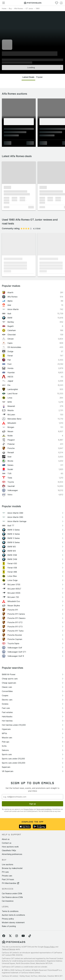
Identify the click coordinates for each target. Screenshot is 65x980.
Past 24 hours (8, 879)
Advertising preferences (12, 854)
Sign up (33, 804)
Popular (39, 77)
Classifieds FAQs (9, 850)
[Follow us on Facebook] (4, 936)
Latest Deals (28, 77)
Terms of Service (9, 949)
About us (6, 839)
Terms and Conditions (44, 809)
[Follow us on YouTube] (23, 936)
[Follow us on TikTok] (30, 936)
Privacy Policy (28, 809)
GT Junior (29, 8)
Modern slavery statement (13, 922)
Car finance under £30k (12, 893)
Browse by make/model (12, 868)
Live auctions (8, 864)
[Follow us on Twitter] (10, 936)
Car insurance (8, 901)
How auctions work (10, 847)
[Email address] (32, 797)
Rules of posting (9, 926)
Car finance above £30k (12, 897)
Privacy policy (8, 919)
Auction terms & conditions (13, 915)
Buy (10, 8)
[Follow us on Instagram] (17, 936)
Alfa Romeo (19, 8)
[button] (19, 173)
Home (4, 8)
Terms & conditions (10, 911)
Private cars (7, 876)
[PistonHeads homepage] (33, 3)
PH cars (5, 872)
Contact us (7, 843)
